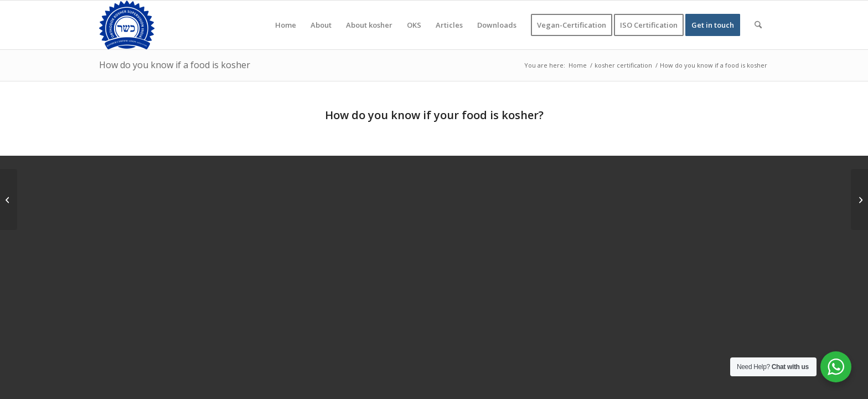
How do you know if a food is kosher (175, 65)
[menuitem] (286, 25)
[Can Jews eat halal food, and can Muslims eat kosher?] (9, 199)
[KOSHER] (127, 25)
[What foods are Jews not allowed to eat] (859, 199)
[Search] (758, 25)
